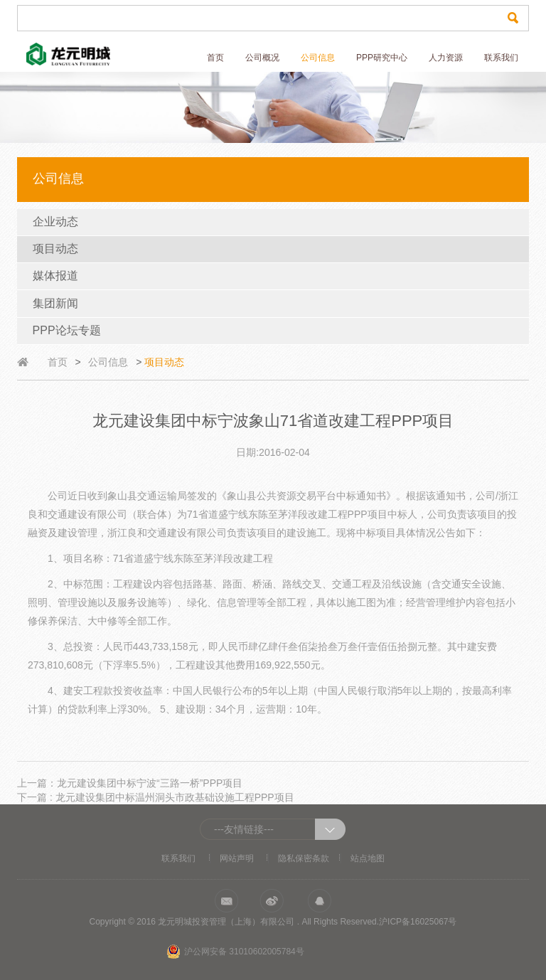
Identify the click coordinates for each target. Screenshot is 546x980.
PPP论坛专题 (67, 330)
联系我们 (501, 58)
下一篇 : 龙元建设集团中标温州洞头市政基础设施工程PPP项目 (156, 797)
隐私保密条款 (304, 858)
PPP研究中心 (382, 58)
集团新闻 (55, 303)
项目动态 (55, 249)
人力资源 (446, 58)
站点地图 (368, 858)
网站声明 (237, 858)
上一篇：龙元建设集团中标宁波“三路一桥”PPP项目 (130, 783)
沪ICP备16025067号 (418, 922)
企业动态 (55, 222)
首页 (215, 58)
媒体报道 (55, 276)
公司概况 (262, 58)
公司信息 (318, 58)
